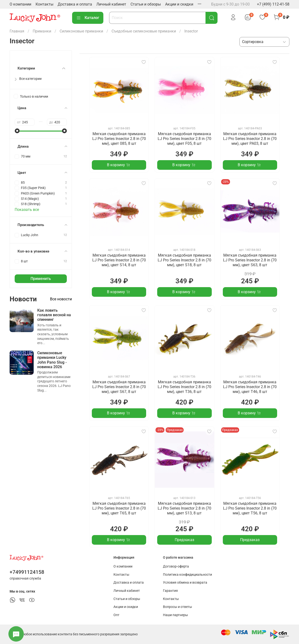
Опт (116, 615)
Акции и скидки (179, 4)
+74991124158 (27, 572)
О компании (20, 4)
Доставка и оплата (75, 4)
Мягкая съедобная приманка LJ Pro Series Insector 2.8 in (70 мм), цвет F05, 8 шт (184, 139)
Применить (41, 279)
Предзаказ (184, 540)
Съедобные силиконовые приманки (144, 31)
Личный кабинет (111, 4)
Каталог (88, 18)
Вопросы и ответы (178, 607)
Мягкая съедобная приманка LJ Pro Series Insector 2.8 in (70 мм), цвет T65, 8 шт (119, 508)
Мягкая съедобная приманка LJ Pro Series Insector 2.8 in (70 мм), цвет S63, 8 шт (250, 260)
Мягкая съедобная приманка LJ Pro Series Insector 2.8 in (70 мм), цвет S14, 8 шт (119, 260)
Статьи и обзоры (146, 4)
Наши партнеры (175, 615)
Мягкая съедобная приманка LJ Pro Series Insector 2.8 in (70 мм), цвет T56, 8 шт (250, 508)
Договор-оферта (176, 566)
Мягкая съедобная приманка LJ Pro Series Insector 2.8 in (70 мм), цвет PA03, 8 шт (250, 139)
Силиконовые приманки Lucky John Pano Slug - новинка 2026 (52, 360)
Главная (17, 31)
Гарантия (170, 591)
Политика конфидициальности (187, 575)
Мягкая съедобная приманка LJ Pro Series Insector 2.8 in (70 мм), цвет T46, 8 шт (250, 387)
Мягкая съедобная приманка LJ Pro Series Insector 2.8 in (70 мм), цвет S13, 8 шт (184, 508)
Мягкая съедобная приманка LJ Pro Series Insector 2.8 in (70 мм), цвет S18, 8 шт (184, 260)
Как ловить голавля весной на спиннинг (54, 315)
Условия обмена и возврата (185, 583)
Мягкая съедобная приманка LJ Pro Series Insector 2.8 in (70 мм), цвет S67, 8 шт (119, 387)
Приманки (42, 31)
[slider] (17, 131)
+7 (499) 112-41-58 (273, 4)
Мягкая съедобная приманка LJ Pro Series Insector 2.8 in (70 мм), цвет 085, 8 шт (119, 139)
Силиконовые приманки (81, 31)
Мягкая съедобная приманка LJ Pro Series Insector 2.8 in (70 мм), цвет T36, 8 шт (184, 387)
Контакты (44, 4)
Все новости (61, 299)
